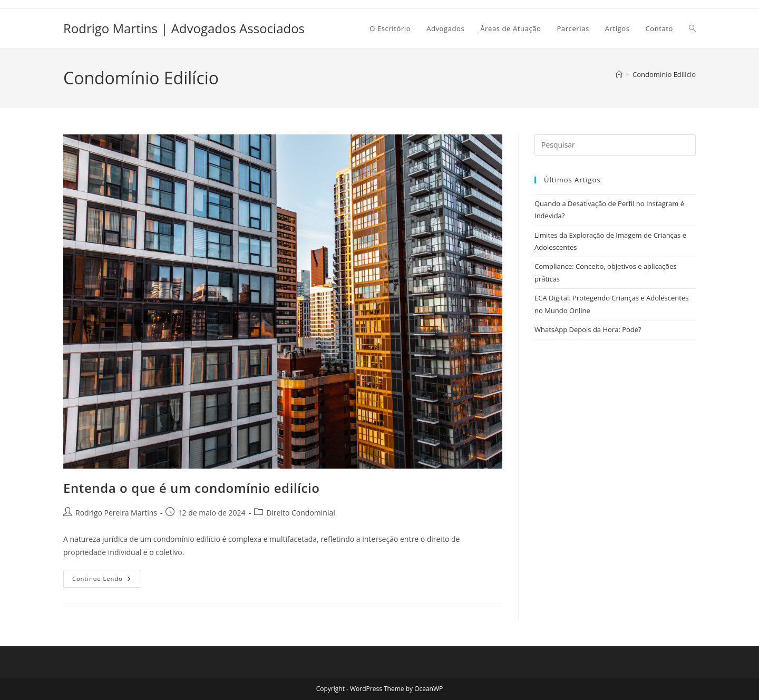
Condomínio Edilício (664, 74)
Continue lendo (106, 581)
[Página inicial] (619, 74)
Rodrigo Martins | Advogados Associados (184, 28)
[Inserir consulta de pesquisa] (615, 145)
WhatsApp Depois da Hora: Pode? (588, 329)
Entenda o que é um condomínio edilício (192, 488)
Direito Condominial (301, 513)
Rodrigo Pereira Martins (116, 513)
